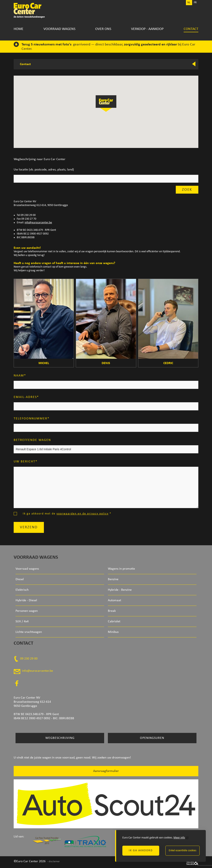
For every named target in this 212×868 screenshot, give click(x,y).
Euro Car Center (32, 10)
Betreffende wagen (32, 440)
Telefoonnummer (31, 419)
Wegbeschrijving (60, 738)
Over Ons (103, 29)
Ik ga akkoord (141, 851)
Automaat (114, 600)
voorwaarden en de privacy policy (83, 514)
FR (195, 3)
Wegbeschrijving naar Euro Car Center (40, 159)
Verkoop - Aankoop (147, 29)
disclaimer (54, 861)
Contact (191, 29)
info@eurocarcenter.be (38, 223)
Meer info (179, 838)
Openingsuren (152, 738)
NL (189, 3)
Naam (19, 376)
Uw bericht (25, 462)
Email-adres (25, 397)
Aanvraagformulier (106, 771)
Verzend (29, 527)
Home (19, 29)
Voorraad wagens (59, 29)
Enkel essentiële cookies (182, 851)
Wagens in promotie (121, 569)
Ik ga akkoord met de (67, 514)
